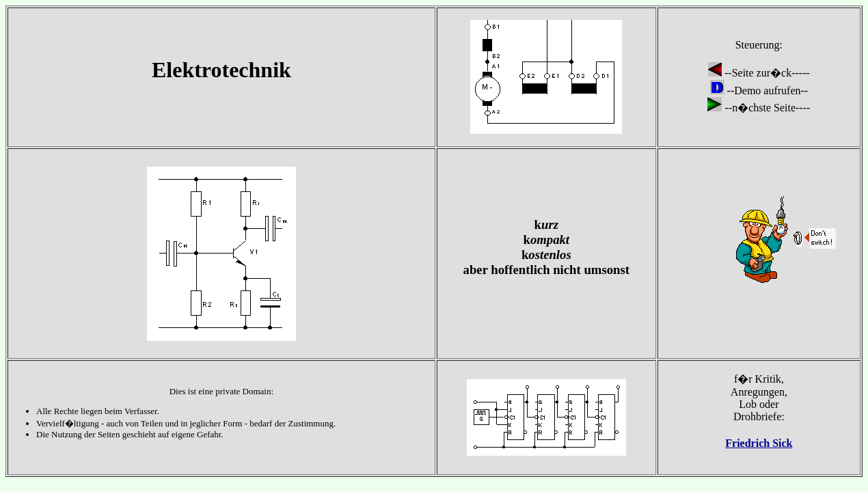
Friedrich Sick (759, 443)
